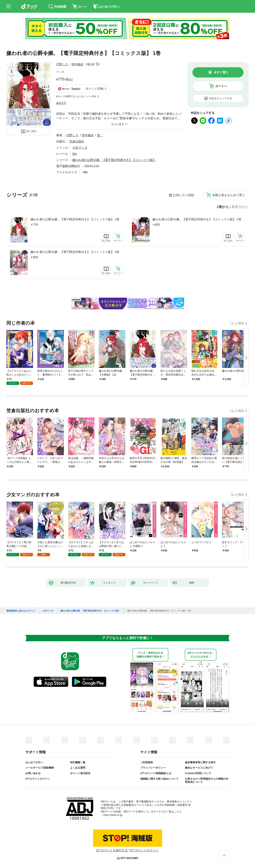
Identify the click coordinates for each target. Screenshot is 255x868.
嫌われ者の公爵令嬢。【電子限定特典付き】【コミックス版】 (114, 160)
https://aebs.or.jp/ (113, 815)
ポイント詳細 (95, 89)
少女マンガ (80, 148)
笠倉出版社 (77, 141)
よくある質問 (78, 768)
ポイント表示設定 (80, 773)
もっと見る (237, 323)
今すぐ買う (221, 72)
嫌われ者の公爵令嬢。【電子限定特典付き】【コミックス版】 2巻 (197, 219)
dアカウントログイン (38, 779)
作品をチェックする (221, 98)
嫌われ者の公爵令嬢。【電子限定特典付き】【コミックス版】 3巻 (75, 252)
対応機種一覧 (78, 762)
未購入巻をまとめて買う (229, 195)
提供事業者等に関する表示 (200, 762)
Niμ (75, 154)
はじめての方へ (34, 762)
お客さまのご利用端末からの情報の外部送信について (207, 780)
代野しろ (62, 64)
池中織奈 (77, 64)
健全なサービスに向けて (199, 768)
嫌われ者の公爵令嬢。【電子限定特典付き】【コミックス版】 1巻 (75, 219)
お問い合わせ (33, 773)
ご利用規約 (147, 762)
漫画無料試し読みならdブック (21, 611)
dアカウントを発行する (112, 850)
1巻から (223, 207)
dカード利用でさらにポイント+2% (76, 96)
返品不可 (61, 103)
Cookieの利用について (198, 773)
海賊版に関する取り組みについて (159, 779)
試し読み (32, 131)
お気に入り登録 (183, 195)
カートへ (221, 86)
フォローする (97, 64)
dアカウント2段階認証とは (156, 773)
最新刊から (240, 207)
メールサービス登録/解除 (40, 768)
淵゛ (100, 135)
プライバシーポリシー (153, 768)
